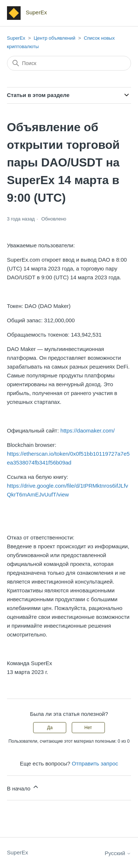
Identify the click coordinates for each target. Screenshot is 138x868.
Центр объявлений (54, 38)
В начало (23, 787)
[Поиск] (69, 63)
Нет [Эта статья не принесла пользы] (88, 728)
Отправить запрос (95, 763)
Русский (118, 853)
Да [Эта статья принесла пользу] (50, 728)
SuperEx (16, 38)
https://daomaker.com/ (88, 431)
